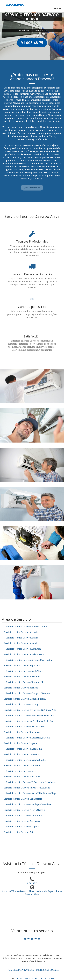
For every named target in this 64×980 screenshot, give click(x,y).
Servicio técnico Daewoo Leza (21, 771)
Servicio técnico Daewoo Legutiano (22, 765)
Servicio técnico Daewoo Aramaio (21, 643)
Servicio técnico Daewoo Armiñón (23, 649)
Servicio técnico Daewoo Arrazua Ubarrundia (29, 660)
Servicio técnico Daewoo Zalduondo (24, 815)
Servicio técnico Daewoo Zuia (19, 832)
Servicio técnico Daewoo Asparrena (22, 665)
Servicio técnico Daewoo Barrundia (22, 677)
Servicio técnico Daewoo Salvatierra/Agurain (27, 788)
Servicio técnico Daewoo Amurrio (21, 632)
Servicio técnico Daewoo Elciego (22, 704)
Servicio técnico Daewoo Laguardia (24, 749)
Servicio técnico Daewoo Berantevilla (25, 682)
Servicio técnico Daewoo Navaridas (22, 777)
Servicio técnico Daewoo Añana (22, 638)
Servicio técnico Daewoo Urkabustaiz (23, 799)
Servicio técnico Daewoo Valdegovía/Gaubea (28, 804)
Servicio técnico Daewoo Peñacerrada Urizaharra (31, 782)
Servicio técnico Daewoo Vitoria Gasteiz (24, 810)
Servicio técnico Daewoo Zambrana (22, 821)
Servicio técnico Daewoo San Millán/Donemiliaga (31, 793)
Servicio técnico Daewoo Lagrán (20, 743)
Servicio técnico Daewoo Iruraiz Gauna (26, 727)
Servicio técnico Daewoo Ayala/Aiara (24, 671)
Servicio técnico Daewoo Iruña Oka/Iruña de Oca (29, 721)
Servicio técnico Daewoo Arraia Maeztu (24, 654)
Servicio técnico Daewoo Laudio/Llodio (26, 760)
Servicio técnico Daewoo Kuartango (22, 732)
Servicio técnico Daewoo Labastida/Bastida (28, 738)
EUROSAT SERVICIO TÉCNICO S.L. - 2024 (35, 978)
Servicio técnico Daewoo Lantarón (21, 754)
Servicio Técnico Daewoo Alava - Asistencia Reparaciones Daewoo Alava (32, 893)
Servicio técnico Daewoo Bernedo (21, 688)
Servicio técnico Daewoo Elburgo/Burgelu (25, 699)
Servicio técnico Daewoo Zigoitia (23, 827)
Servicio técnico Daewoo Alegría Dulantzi (27, 627)
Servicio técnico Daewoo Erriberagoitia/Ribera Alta (30, 710)
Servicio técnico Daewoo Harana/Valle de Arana (30, 715)
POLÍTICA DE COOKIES (48, 970)
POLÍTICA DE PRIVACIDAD (21, 970)
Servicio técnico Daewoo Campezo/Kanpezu (28, 693)
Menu (58, 9)
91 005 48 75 (32, 883)
